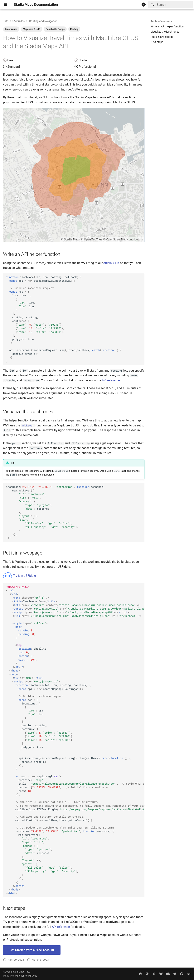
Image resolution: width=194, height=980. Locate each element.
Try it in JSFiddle (19, 576)
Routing (74, 29)
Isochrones (11, 29)
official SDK (111, 263)
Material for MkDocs (26, 976)
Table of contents (161, 21)
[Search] (171, 5)
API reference (111, 380)
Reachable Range (55, 29)
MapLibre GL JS (32, 29)
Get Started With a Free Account (32, 950)
